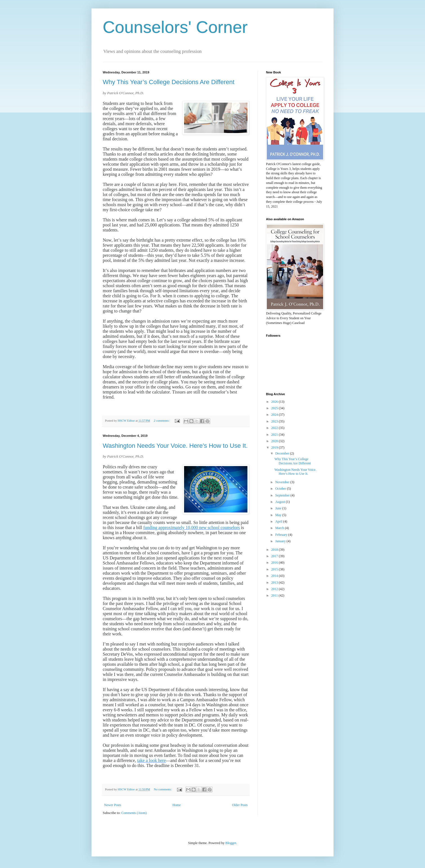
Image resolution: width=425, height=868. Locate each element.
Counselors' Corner (175, 27)
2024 (275, 415)
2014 (275, 576)
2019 (275, 448)
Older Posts (240, 805)
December (283, 453)
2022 (275, 428)
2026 (275, 402)
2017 (275, 556)
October (281, 489)
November (283, 482)
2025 (275, 408)
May (279, 515)
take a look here (151, 760)
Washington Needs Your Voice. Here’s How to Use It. (175, 446)
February (282, 535)
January (281, 541)
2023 (275, 421)
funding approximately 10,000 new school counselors (192, 528)
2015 (275, 569)
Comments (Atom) (134, 813)
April (279, 521)
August (281, 502)
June (279, 508)
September (283, 495)
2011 (275, 595)
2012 (275, 589)
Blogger (231, 843)
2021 (275, 435)
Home (177, 805)
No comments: (163, 789)
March (280, 528)
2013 (275, 583)
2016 (275, 563)
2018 (275, 550)
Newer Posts (113, 805)
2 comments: (162, 420)
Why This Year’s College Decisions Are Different (169, 82)
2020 (275, 441)
